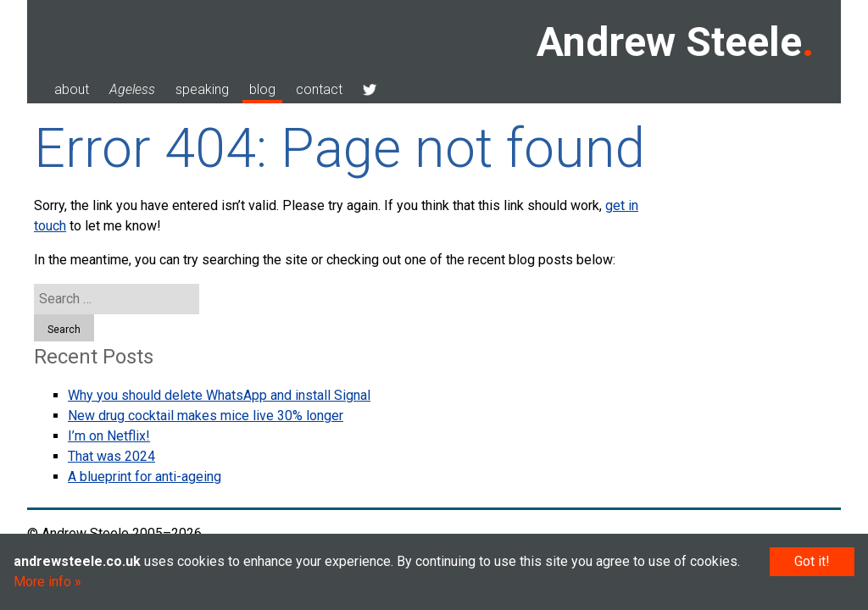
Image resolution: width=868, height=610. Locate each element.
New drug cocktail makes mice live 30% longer (206, 416)
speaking (202, 89)
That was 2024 (111, 456)
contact (319, 89)
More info (42, 582)
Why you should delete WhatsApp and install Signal (219, 395)
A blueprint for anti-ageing (145, 477)
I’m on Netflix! (109, 436)
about (72, 89)
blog (262, 89)
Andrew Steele (669, 42)
